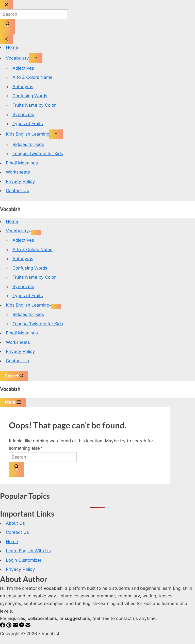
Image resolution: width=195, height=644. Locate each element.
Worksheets (18, 342)
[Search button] (16, 470)
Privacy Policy (20, 351)
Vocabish (10, 209)
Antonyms (23, 259)
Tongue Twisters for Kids (38, 324)
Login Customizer (24, 560)
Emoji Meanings (22, 333)
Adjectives (23, 240)
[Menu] (13, 402)
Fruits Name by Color (34, 277)
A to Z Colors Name (32, 250)
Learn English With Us (28, 551)
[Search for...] (43, 457)
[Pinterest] (10, 626)
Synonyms (23, 287)
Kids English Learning (29, 305)
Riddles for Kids (28, 314)
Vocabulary (18, 231)
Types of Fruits (28, 296)
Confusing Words (30, 268)
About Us (15, 523)
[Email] (16, 626)
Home (12, 221)
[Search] (14, 376)
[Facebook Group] (28, 626)
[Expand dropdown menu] (36, 232)
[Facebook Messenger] (22, 626)
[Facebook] (3, 626)
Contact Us (17, 361)
